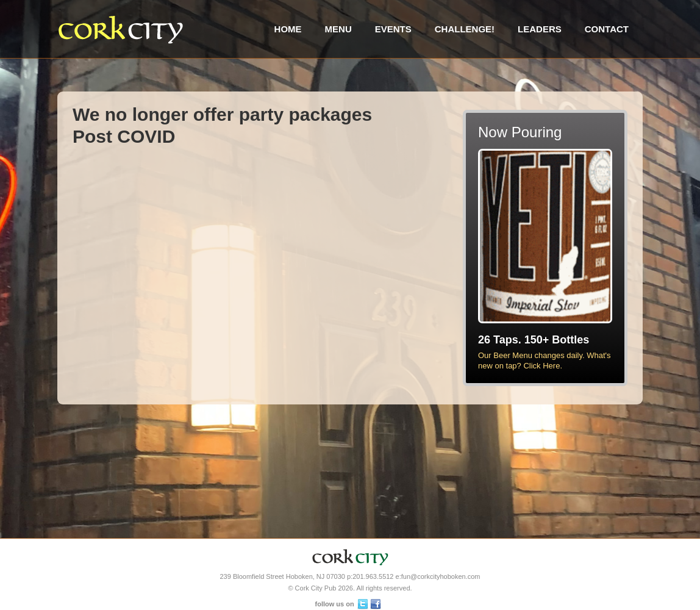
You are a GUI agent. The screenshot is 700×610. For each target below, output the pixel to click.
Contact (607, 29)
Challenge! (465, 29)
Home (288, 29)
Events (393, 29)
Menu (338, 29)
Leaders (540, 29)
